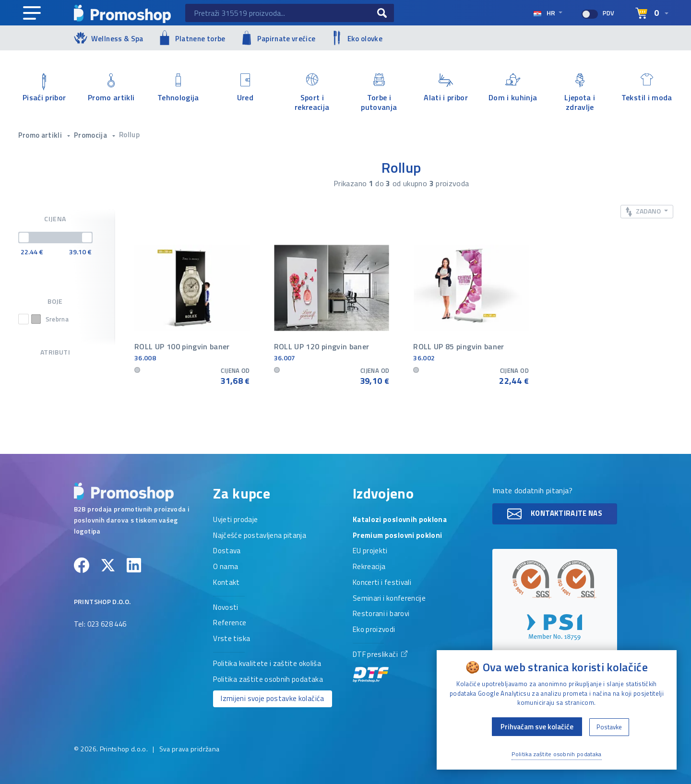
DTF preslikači (380, 666)
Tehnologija (179, 88)
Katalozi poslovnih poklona (400, 520)
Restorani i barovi (381, 614)
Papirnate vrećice (278, 38)
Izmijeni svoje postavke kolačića (272, 698)
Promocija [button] (91, 135)
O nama (226, 567)
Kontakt (226, 583)
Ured (245, 88)
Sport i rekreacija (312, 93)
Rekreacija (369, 567)
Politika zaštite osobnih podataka (268, 680)
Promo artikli (111, 88)
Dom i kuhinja (513, 88)
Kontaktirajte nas (555, 514)
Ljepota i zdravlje (580, 93)
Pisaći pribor (45, 88)
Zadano (644, 211)
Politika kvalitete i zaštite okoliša (267, 664)
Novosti (226, 608)
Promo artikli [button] (41, 135)
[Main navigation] (32, 13)
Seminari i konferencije (389, 599)
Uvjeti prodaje (235, 520)
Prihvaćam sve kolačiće (537, 727)
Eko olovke (357, 38)
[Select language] (652, 13)
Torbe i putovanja (379, 93)
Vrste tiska (232, 639)
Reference (230, 623)
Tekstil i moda (647, 88)
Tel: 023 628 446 (100, 625)
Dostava (227, 551)
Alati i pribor (446, 88)
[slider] (24, 238)
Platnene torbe (192, 38)
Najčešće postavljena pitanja (260, 536)
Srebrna (50, 319)
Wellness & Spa (109, 38)
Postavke (609, 727)
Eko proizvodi (374, 630)
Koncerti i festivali (382, 583)
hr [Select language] (545, 13)
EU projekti (370, 551)
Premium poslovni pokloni (397, 536)
